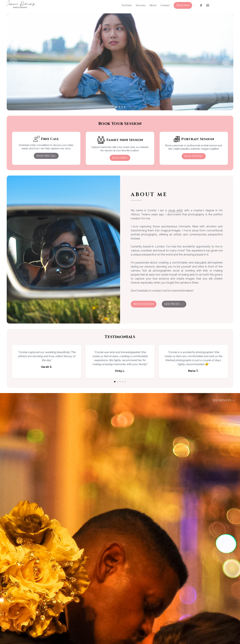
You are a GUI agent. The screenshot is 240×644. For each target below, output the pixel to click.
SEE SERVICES (224, 400)
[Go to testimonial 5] (125, 382)
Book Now (183, 5)
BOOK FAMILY (120, 158)
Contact (165, 5)
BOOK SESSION (144, 304)
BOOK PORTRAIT (194, 156)
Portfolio (127, 5)
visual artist (175, 210)
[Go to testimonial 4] (123, 382)
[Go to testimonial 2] (117, 382)
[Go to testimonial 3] (120, 382)
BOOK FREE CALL (46, 156)
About (153, 5)
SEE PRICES (174, 304)
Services (141, 5)
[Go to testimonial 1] (115, 382)
